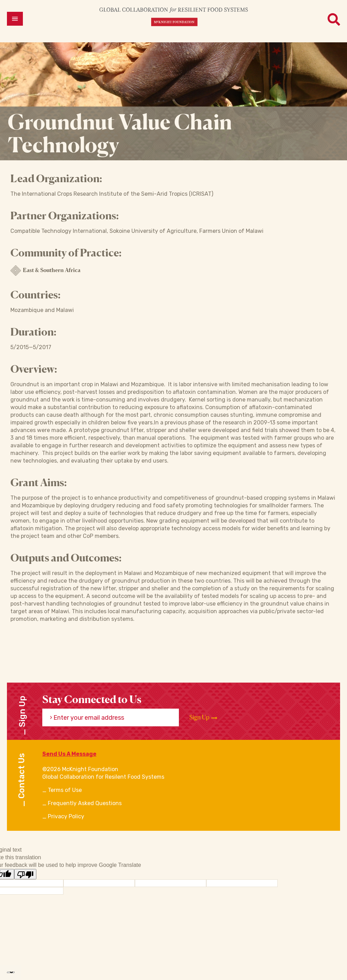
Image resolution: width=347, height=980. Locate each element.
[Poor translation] (25, 874)
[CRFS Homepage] (174, 16)
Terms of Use (65, 790)
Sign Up (203, 717)
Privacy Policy (66, 816)
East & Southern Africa (45, 271)
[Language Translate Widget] (11, 972)
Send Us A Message (69, 754)
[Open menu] (15, 19)
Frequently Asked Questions (85, 803)
